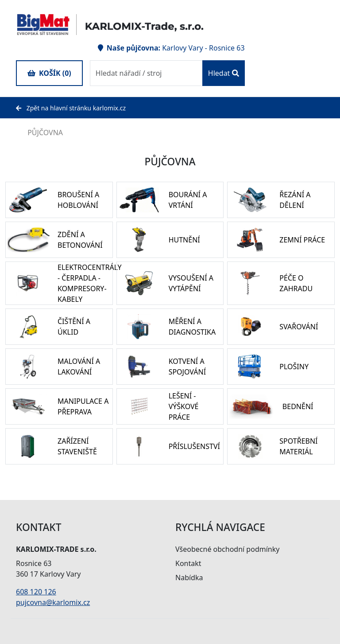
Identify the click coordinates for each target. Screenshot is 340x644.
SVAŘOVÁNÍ (299, 327)
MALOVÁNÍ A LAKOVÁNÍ (79, 367)
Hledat (224, 73)
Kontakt (188, 563)
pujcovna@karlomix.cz (53, 602)
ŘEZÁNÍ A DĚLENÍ (295, 200)
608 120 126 (36, 592)
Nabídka (189, 578)
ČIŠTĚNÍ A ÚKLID (74, 327)
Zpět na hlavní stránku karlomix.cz (71, 108)
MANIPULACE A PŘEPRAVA (83, 406)
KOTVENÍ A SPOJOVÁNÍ (187, 367)
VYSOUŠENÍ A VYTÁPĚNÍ (191, 283)
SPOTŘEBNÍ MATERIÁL (298, 446)
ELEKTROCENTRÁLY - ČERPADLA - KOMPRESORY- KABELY (90, 283)
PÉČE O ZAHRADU (296, 283)
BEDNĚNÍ (298, 406)
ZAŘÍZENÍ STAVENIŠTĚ (77, 446)
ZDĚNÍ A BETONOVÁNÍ (80, 240)
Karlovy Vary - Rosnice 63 (203, 48)
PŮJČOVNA (39, 133)
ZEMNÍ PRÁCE (302, 240)
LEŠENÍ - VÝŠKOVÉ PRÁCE (184, 406)
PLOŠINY (294, 367)
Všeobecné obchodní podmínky (227, 549)
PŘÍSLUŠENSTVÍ (194, 446)
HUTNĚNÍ (184, 240)
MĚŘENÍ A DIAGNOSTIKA (192, 327)
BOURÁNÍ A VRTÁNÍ (188, 200)
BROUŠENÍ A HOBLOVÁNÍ (78, 200)
